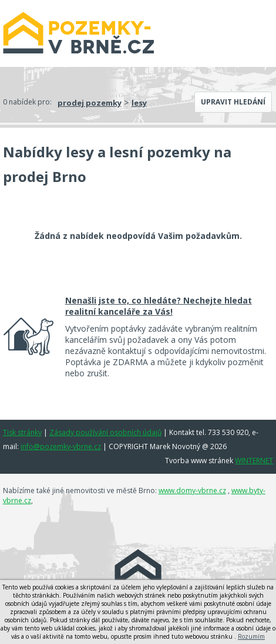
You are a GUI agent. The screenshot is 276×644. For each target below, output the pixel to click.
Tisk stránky (22, 432)
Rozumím (251, 636)
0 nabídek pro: (27, 102)
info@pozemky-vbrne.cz (61, 446)
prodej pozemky (90, 103)
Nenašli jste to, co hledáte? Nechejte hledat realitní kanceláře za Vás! (159, 306)
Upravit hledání (233, 102)
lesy (139, 103)
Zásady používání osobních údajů (105, 432)
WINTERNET (254, 461)
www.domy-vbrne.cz (192, 490)
